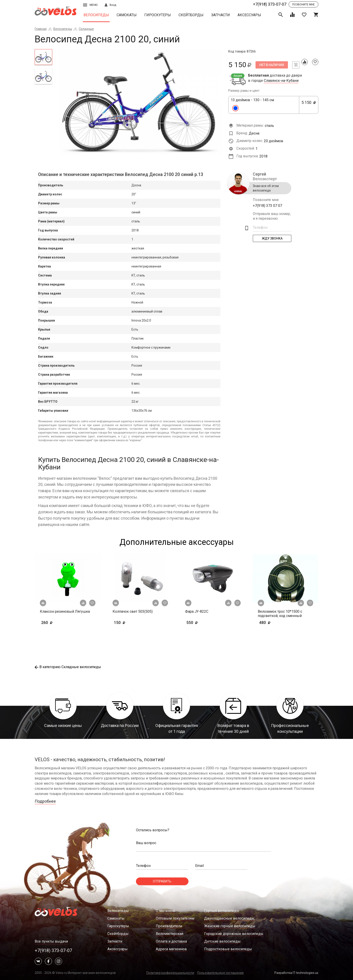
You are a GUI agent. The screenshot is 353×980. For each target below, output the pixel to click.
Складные (86, 29)
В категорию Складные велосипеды (68, 667)
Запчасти (221, 15)
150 (133, 622)
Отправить (162, 881)
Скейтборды (191, 15)
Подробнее (45, 801)
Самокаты (127, 15)
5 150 (309, 105)
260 (60, 622)
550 (205, 622)
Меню (90, 5)
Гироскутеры (158, 15)
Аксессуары (249, 15)
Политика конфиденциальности (170, 973)
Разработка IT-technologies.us (296, 973)
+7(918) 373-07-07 (270, 4)
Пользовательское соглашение (221, 973)
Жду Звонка (272, 238)
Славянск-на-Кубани (281, 81)
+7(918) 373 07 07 (267, 206)
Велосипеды (96, 15)
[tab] (43, 57)
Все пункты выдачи (51, 941)
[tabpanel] (140, 102)
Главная (41, 29)
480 (278, 622)
